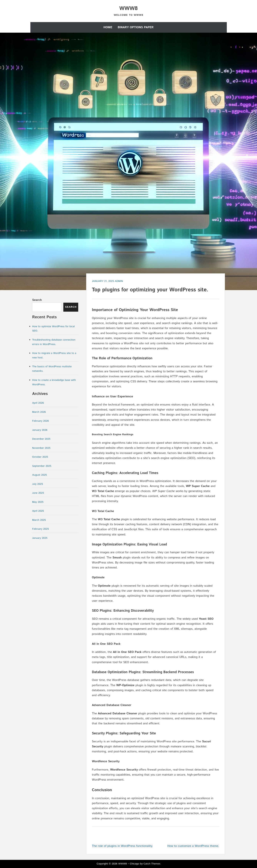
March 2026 (39, 412)
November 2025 (41, 448)
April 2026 (38, 403)
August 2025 (40, 475)
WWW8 (128, 9)
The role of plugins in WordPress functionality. (122, 846)
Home (108, 27)
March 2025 (39, 520)
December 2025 (41, 439)
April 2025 (38, 511)
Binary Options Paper (136, 27)
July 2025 (38, 484)
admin (119, 281)
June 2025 (38, 493)
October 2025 (40, 457)
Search (37, 300)
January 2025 (40, 538)
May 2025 (38, 502)
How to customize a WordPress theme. (193, 846)
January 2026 (40, 430)
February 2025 (41, 529)
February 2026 (41, 421)
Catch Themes (152, 864)
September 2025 (42, 466)
